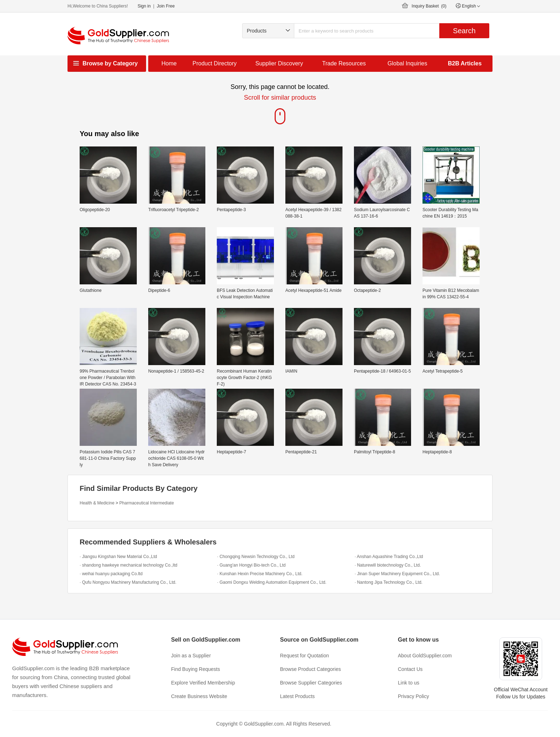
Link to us (409, 683)
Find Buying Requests (196, 669)
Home (169, 63)
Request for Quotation (304, 656)
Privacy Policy (413, 696)
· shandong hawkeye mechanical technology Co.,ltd (129, 565)
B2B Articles (465, 63)
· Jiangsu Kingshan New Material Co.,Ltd (118, 557)
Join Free (166, 6)
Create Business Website (199, 696)
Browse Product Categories (310, 669)
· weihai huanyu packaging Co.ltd (111, 574)
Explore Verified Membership (203, 683)
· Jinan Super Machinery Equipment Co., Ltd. (397, 574)
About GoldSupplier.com (425, 656)
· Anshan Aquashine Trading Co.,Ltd (389, 557)
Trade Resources (344, 63)
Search (464, 31)
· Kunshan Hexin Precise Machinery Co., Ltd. (260, 574)
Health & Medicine (97, 503)
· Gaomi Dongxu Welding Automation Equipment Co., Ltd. (272, 582)
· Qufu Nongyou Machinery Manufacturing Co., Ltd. (128, 582)
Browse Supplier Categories (311, 683)
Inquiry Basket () (429, 6)
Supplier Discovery (279, 63)
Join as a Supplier (191, 656)
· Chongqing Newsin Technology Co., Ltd (256, 557)
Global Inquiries (407, 63)
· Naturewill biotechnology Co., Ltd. (388, 565)
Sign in (144, 6)
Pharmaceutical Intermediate (147, 503)
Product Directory (215, 63)
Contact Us (410, 669)
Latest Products (297, 696)
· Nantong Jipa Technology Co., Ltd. (389, 582)
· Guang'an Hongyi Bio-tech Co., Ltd (251, 565)
